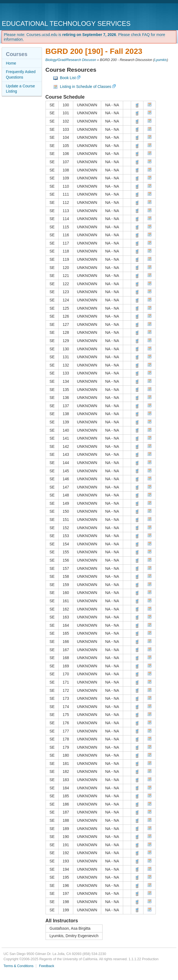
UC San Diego (33, 12)
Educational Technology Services (66, 23)
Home (11, 63)
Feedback (46, 966)
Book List (68, 78)
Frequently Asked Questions (21, 74)
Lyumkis (160, 60)
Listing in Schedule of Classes (86, 87)
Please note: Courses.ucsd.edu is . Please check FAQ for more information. (84, 37)
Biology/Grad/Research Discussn (71, 60)
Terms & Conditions (19, 966)
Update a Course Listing (20, 89)
